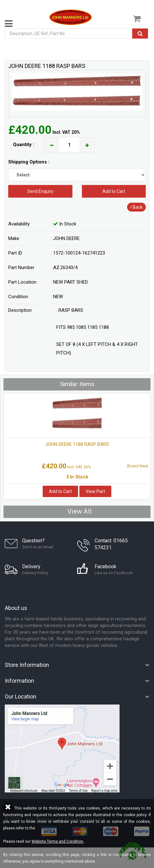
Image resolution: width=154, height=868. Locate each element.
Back (136, 207)
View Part (95, 491)
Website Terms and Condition (57, 841)
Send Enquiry (40, 191)
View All (80, 511)
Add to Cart (114, 191)
